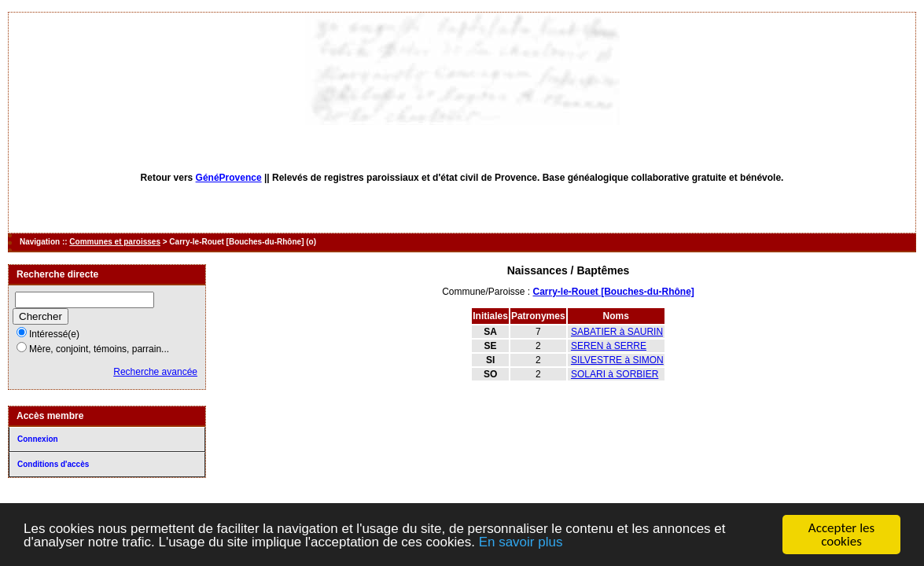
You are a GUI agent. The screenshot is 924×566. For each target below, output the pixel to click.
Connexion (38, 439)
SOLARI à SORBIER (615, 374)
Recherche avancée (155, 372)
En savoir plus (521, 543)
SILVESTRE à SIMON (617, 360)
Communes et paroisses (115, 242)
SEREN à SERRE (609, 346)
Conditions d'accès (53, 464)
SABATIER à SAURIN (617, 332)
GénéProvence (229, 178)
